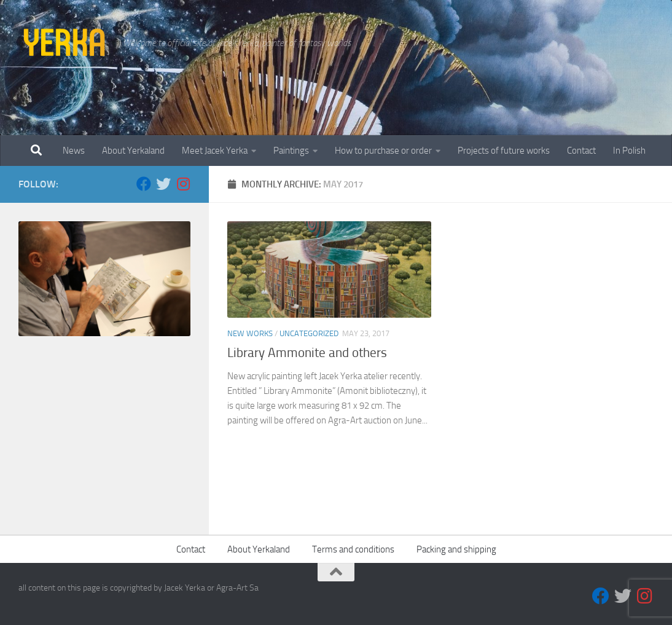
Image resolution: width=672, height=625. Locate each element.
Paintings (291, 151)
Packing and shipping (456, 549)
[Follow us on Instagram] (183, 184)
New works (250, 333)
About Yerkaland (133, 151)
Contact (581, 151)
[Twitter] (163, 184)
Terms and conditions (353, 549)
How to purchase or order (383, 151)
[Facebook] (144, 184)
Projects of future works (504, 151)
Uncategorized (309, 333)
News (74, 151)
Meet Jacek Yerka (215, 151)
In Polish (629, 151)
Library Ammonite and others (307, 353)
